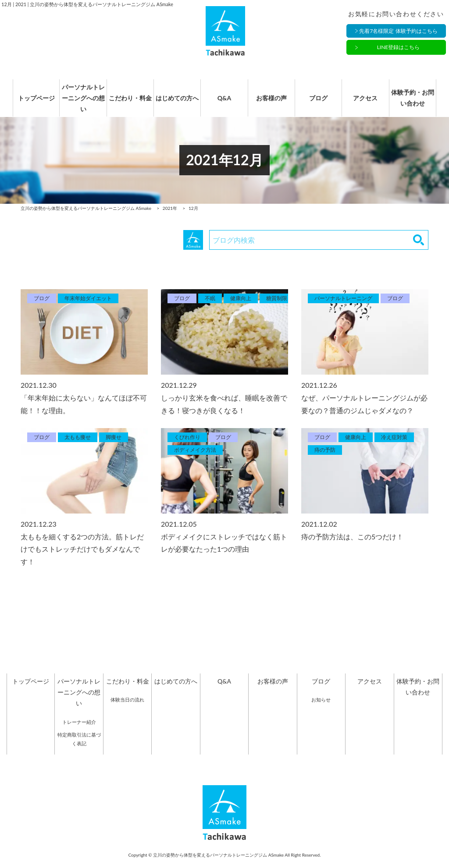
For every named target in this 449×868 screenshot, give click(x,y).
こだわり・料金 (128, 103)
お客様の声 (273, 103)
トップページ (31, 103)
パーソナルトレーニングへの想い (79, 103)
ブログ (321, 103)
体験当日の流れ (127, 709)
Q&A (224, 103)
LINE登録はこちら (399, 48)
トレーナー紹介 (79, 731)
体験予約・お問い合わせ (418, 103)
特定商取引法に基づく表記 (79, 749)
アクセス (370, 103)
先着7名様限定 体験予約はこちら (398, 32)
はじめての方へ (176, 103)
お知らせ (321, 709)
